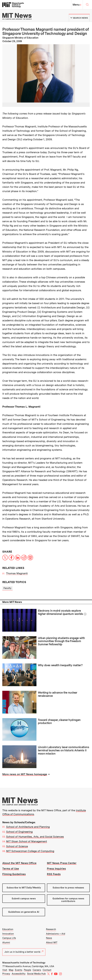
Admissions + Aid (56, 934)
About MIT (52, 943)
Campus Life (9, 938)
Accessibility (19, 974)
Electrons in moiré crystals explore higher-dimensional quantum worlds (60, 612)
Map (11, 970)
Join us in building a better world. (24, 952)
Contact (47, 970)
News (49, 938)
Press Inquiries (56, 869)
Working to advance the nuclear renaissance (57, 694)
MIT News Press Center (62, 863)
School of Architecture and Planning (28, 827)
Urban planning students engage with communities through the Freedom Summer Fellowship (61, 641)
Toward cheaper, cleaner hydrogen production (59, 722)
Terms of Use (11, 869)
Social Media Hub (36, 974)
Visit (5, 970)
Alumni (6, 943)
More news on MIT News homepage (25, 774)
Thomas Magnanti (17, 573)
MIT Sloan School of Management (27, 841)
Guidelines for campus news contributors (68, 900)
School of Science (17, 846)
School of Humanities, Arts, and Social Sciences (35, 837)
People (27, 970)
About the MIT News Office (19, 863)
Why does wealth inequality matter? (60, 665)
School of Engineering (19, 832)
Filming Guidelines (14, 874)
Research (51, 929)
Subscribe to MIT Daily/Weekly (24, 888)
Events (19, 970)
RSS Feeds (54, 874)
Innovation (8, 934)
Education (8, 929)
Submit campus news (24, 899)
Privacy (6, 974)
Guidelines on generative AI (24, 912)
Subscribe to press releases (68, 888)
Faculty (7, 588)
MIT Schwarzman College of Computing (30, 851)
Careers (37, 970)
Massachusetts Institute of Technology (24, 963)
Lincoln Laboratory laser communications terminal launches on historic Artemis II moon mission (63, 750)
